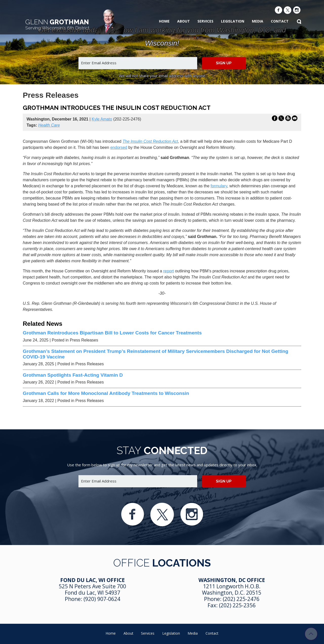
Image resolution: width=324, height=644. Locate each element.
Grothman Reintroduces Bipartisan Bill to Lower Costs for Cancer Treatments (112, 333)
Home (164, 21)
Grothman (57, 24)
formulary (219, 186)
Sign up (224, 63)
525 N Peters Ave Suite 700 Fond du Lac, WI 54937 (92, 589)
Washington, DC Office (232, 580)
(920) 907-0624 (102, 599)
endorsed (119, 147)
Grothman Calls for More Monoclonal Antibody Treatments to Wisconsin (106, 393)
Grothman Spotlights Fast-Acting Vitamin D (73, 375)
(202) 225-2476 (241, 599)
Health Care (49, 125)
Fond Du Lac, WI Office (93, 580)
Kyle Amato (102, 119)
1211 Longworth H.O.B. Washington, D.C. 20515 (232, 589)
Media (258, 21)
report (169, 271)
